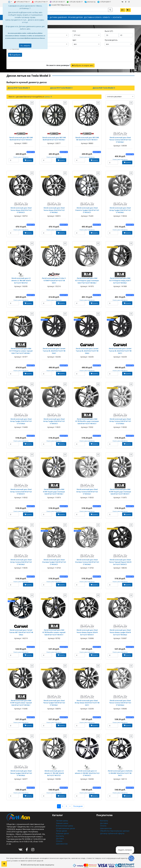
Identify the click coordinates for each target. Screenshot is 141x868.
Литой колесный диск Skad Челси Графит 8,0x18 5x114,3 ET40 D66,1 (54, 700)
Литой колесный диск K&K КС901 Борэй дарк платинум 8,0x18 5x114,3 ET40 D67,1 (120, 490)
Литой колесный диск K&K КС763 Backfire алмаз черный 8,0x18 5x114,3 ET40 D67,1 (54, 630)
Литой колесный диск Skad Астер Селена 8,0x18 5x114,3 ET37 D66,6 (120, 420)
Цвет (74, 40)
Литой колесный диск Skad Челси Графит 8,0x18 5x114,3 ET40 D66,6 (21, 770)
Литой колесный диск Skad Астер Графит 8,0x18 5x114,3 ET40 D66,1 (120, 209)
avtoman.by (90, 2)
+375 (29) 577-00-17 (40, 2)
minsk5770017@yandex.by (59, 5)
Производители (75, 17)
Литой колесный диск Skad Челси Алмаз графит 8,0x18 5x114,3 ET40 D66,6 (120, 630)
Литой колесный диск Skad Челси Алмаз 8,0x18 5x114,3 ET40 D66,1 (54, 209)
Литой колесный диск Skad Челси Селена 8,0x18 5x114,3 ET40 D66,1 (120, 139)
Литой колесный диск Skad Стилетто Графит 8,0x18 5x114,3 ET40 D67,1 (87, 209)
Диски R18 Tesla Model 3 (18, 88)
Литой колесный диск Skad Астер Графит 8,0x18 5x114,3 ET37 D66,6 (21, 420)
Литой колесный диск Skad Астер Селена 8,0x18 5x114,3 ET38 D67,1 (21, 490)
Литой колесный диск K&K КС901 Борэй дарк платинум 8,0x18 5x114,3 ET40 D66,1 (54, 490)
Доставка (60, 835)
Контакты (117, 17)
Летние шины (62, 818)
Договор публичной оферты (112, 830)
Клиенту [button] (107, 17)
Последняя (78, 803)
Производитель (111, 40)
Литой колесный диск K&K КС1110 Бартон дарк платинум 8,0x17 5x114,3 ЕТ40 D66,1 (87, 280)
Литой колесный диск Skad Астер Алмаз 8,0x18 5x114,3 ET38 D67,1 (87, 700)
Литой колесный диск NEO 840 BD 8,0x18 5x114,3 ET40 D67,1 (87, 138)
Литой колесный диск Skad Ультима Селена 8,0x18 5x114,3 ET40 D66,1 (87, 560)
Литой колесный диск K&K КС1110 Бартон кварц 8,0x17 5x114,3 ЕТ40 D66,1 (120, 280)
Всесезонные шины (64, 823)
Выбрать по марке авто (83, 65)
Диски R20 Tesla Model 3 (104, 88)
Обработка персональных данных (114, 828)
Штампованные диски (65, 825)
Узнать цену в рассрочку (21, 157)
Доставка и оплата (93, 17)
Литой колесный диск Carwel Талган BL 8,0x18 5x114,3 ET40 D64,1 (54, 350)
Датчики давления (58, 17)
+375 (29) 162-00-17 (75, 2)
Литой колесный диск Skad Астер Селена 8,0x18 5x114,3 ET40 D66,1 (21, 560)
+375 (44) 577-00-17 (23, 2)
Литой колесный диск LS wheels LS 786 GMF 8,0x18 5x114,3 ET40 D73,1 (21, 280)
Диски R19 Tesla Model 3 (61, 88)
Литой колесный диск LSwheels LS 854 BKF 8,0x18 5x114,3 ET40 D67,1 (120, 770)
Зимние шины (62, 820)
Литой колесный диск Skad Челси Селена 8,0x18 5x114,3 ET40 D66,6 (120, 700)
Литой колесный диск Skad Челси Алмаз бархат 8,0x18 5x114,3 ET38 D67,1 (87, 630)
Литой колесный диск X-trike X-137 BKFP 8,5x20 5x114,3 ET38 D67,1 (54, 280)
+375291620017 (103, 2)
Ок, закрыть (25, 46)
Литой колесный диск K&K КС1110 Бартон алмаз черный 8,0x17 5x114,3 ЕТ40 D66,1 (21, 350)
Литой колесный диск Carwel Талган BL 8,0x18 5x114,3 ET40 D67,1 (120, 350)
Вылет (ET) (109, 31)
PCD (74, 31)
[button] (131, 858)
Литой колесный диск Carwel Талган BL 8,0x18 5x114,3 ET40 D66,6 (87, 350)
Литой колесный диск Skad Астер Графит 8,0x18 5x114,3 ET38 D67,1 (54, 420)
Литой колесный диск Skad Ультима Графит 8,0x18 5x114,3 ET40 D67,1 (54, 560)
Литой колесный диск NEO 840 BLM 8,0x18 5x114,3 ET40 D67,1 (21, 138)
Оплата (59, 838)
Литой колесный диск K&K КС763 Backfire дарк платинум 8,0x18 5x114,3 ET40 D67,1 (87, 420)
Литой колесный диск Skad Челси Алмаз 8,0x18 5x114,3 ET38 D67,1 (21, 209)
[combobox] (54, 35)
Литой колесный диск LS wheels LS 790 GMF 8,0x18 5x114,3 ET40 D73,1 (54, 770)
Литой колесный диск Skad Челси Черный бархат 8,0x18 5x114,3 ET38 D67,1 (120, 560)
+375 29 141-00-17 (57, 2)
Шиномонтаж (62, 840)
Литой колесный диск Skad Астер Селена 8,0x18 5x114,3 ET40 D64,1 (87, 490)
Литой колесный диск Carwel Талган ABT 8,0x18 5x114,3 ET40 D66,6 (21, 630)
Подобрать (15, 54)
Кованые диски (62, 830)
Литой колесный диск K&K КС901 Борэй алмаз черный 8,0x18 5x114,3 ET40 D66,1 (21, 700)
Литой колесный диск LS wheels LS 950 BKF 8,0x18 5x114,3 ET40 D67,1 (87, 770)
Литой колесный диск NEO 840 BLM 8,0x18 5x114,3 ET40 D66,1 (54, 138)
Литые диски (61, 828)
